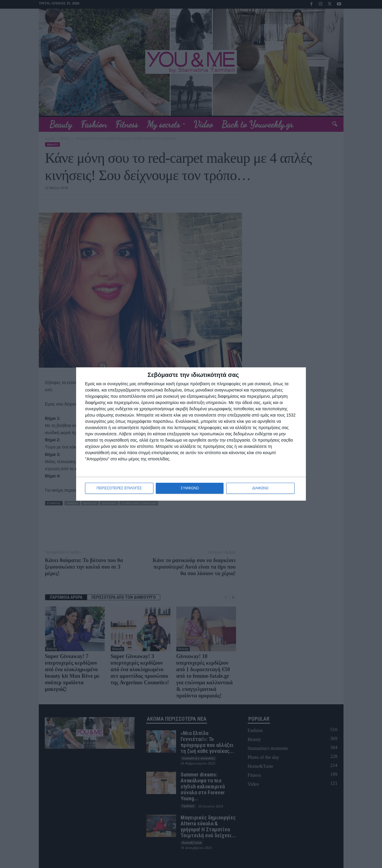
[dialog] (191, 434)
